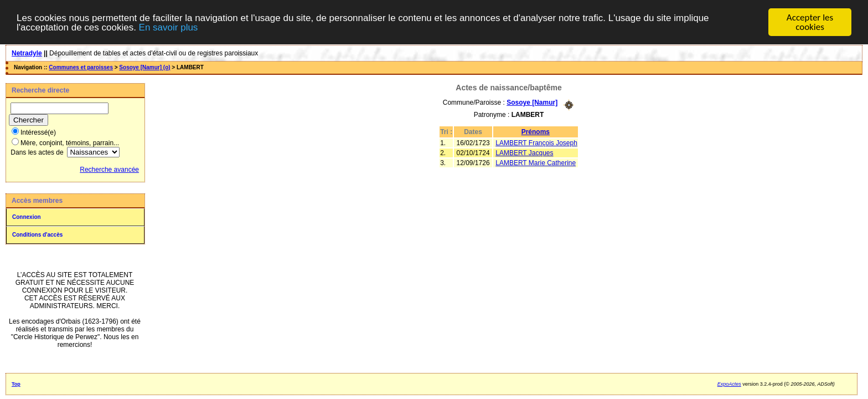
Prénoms (536, 132)
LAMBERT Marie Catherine (536, 163)
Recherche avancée (109, 170)
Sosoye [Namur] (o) (144, 67)
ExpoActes (729, 384)
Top (16, 384)
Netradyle (27, 53)
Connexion (27, 217)
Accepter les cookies (810, 22)
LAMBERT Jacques (524, 153)
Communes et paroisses (81, 67)
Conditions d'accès (37, 235)
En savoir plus (169, 27)
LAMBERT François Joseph (536, 143)
